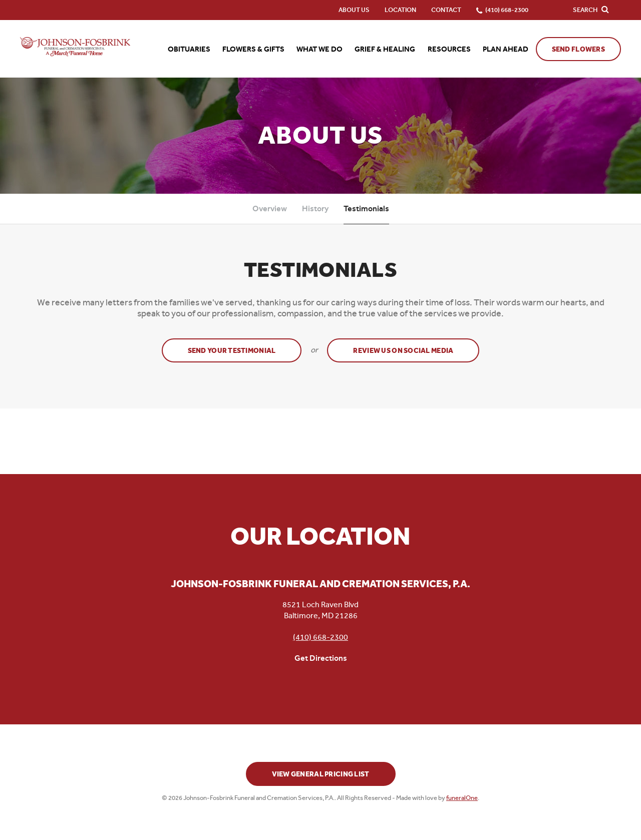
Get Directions (321, 658)
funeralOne (462, 798)
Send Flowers (578, 49)
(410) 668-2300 (320, 637)
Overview (270, 208)
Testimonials (366, 208)
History (315, 208)
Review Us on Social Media (403, 351)
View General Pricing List (321, 774)
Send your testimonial (232, 351)
